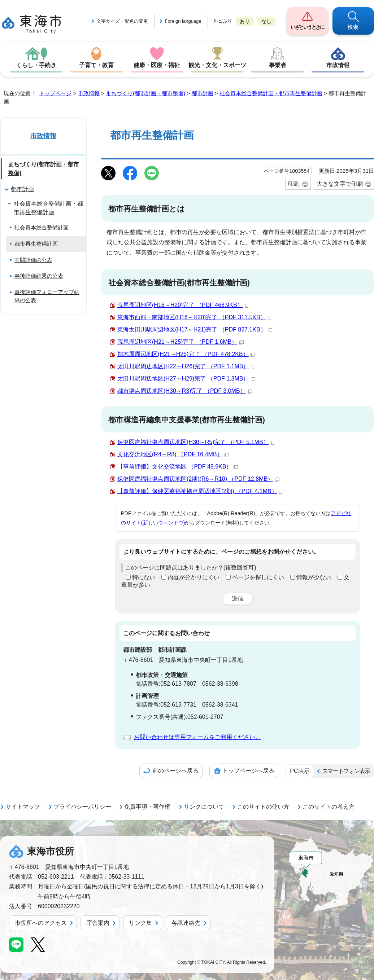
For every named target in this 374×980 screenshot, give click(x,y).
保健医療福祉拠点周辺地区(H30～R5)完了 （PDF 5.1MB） (196, 442)
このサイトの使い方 (263, 807)
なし (266, 21)
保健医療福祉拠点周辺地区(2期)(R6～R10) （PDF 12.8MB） (198, 479)
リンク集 (140, 923)
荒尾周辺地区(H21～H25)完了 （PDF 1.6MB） (181, 342)
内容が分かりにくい (193, 577)
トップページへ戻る (248, 771)
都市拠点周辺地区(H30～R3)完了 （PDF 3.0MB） (185, 391)
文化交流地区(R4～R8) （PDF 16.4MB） (173, 454)
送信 (238, 599)
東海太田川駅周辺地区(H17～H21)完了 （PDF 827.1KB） (195, 329)
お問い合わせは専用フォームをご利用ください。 (197, 737)
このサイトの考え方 (329, 807)
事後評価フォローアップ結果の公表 (47, 296)
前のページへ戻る (175, 771)
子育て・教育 (96, 65)
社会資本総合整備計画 (42, 227)
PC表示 (300, 771)
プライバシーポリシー (82, 807)
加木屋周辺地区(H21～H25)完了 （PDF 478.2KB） (186, 354)
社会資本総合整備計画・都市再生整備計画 (271, 93)
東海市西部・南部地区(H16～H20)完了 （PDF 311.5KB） (195, 317)
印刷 (294, 184)
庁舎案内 (98, 923)
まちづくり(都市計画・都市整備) (145, 93)
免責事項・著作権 (147, 807)
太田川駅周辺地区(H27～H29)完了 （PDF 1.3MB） (186, 379)
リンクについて (204, 807)
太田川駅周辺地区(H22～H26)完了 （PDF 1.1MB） (186, 366)
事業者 (278, 65)
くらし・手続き (36, 65)
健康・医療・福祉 (157, 65)
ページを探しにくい (258, 577)
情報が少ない (314, 577)
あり (245, 21)
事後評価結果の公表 (39, 276)
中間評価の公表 (33, 260)
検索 (353, 27)
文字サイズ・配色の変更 (122, 21)
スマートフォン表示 (346, 771)
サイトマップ (23, 807)
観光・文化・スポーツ (217, 65)
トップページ (55, 93)
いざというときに (307, 27)
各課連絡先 (186, 923)
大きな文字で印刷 (340, 184)
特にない (144, 577)
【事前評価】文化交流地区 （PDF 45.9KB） (178, 467)
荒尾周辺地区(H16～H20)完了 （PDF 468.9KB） (183, 305)
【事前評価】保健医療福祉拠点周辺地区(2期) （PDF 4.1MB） (200, 491)
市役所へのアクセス (41, 923)
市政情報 (338, 65)
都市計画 (203, 93)
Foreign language (183, 21)
